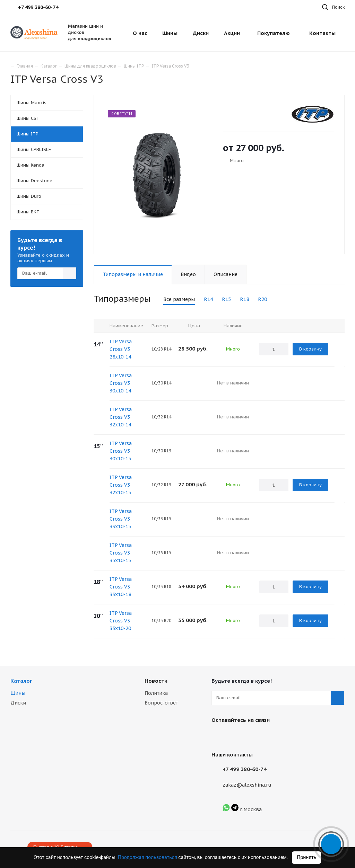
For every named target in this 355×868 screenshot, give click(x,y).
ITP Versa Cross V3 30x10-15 (121, 451)
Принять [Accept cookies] (306, 857)
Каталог (21, 681)
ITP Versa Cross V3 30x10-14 (121, 383)
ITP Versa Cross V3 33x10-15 (121, 519)
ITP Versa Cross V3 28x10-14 (121, 349)
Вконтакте (218, 736)
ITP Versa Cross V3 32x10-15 (121, 485)
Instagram (236, 736)
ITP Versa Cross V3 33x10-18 (121, 587)
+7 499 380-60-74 (245, 769)
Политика (156, 693)
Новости (156, 681)
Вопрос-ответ (161, 703)
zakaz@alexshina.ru (247, 785)
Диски (18, 703)
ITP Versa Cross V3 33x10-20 (121, 621)
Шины (18, 693)
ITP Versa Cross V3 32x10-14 (121, 417)
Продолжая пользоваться (148, 857)
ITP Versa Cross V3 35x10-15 (121, 553)
